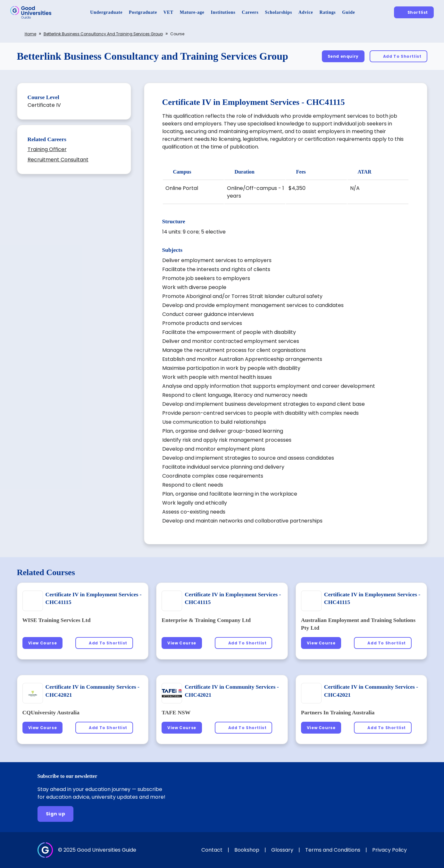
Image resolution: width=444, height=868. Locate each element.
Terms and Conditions (333, 850)
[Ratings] (327, 12)
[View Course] (43, 643)
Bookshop (247, 850)
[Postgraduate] (143, 12)
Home (30, 34)
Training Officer (47, 149)
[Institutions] (223, 12)
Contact (212, 850)
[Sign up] (56, 814)
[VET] (168, 12)
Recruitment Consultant (58, 160)
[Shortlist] (414, 12)
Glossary (282, 850)
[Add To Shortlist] (398, 56)
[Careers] (250, 12)
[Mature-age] (192, 12)
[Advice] (306, 12)
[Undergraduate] (106, 12)
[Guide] (348, 12)
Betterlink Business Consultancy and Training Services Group (103, 34)
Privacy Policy (390, 850)
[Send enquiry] (343, 56)
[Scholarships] (278, 12)
